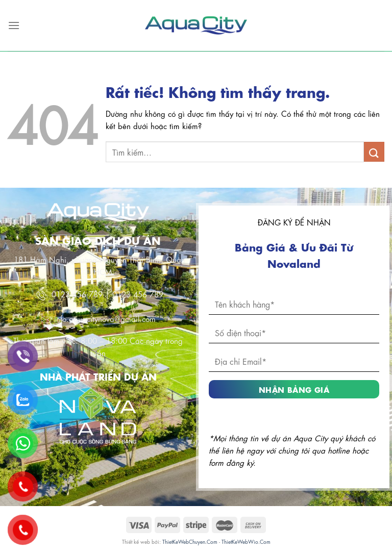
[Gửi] (374, 152)
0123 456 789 (77, 294)
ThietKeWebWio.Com (246, 541)
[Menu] (14, 25)
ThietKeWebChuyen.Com (190, 541)
